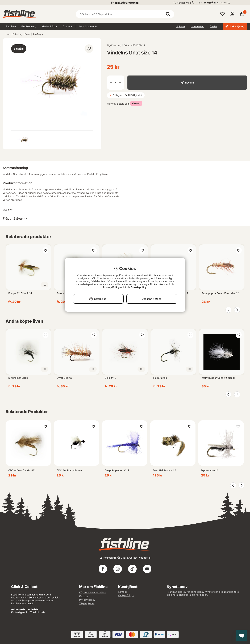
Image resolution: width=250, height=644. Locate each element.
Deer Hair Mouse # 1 (165, 470)
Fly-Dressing (114, 45)
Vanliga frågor (126, 595)
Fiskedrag (17, 34)
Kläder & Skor (49, 26)
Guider (213, 26)
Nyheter (180, 26)
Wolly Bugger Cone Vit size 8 (218, 378)
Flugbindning (29, 26)
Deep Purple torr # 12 (117, 470)
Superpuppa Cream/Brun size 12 (220, 293)
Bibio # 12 (111, 378)
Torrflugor (38, 34)
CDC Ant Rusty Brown (69, 470)
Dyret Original (64, 378)
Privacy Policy (111, 287)
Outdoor (67, 26)
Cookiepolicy (139, 287)
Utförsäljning (235, 26)
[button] (221, 3)
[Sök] (125, 14)
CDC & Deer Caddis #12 (22, 470)
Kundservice (184, 3)
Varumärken (197, 26)
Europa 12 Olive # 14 (20, 293)
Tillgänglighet (87, 603)
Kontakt (122, 592)
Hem (8, 34)
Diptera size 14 (210, 470)
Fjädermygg (160, 378)
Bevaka (189, 83)
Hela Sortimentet (89, 26)
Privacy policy (87, 600)
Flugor (28, 34)
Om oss (83, 596)
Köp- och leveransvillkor (93, 592)
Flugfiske (11, 26)
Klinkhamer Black (18, 378)
